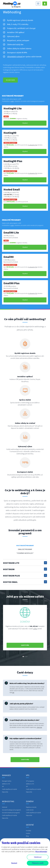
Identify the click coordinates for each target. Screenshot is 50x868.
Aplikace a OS (6, 784)
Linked (29, 841)
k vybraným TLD (33, 145)
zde (13, 693)
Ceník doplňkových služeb (9, 789)
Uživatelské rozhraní (15, 57)
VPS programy (30, 781)
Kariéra (28, 833)
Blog (27, 836)
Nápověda (5, 792)
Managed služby (7, 781)
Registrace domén (31, 807)
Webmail (5, 807)
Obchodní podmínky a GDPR (34, 839)
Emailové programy (25, 549)
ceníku (35, 629)
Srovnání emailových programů (11, 813)
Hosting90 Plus (25, 575)
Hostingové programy (25, 546)
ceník (12, 101)
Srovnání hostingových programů (11, 810)
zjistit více (25, 645)
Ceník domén (30, 810)
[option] (25, 628)
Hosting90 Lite (25, 563)
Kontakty (29, 831)
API (3, 786)
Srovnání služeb (10, 80)
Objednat (25, 123)
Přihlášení (45, 4)
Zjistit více (39, 727)
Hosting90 (25, 569)
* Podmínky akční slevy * (25, 553)
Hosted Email (25, 582)
